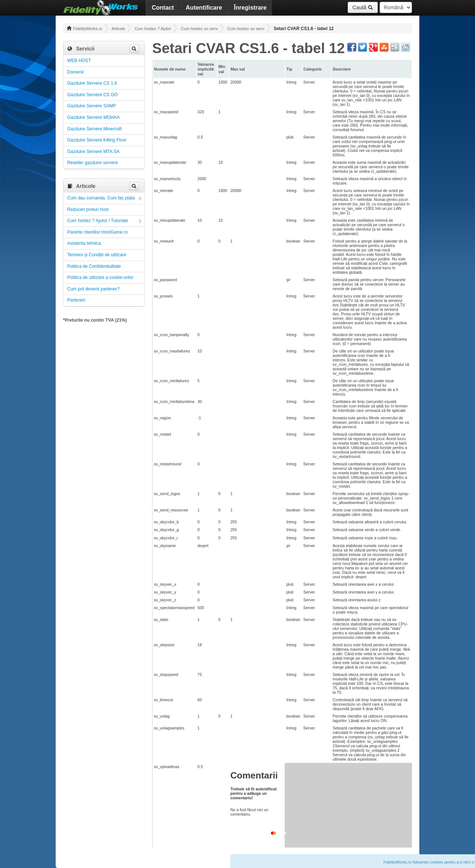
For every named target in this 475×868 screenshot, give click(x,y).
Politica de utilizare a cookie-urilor (100, 277)
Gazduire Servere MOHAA (93, 117)
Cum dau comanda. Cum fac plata (101, 198)
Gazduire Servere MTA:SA (93, 152)
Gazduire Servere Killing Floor (97, 140)
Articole (119, 29)
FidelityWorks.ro (85, 28)
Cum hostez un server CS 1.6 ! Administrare (246, 29)
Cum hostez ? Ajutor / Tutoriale (153, 29)
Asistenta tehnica (84, 243)
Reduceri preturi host (88, 209)
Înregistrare (250, 8)
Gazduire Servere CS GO (92, 95)
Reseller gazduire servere (93, 163)
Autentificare (204, 8)
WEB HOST (79, 61)
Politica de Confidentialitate (94, 266)
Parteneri (76, 300)
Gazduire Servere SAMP (91, 106)
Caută (363, 7)
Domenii (75, 72)
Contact (163, 8)
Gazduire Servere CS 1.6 (92, 83)
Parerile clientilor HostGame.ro (97, 232)
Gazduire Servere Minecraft (94, 129)
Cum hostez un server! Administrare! (199, 29)
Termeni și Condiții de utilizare (97, 255)
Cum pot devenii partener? (93, 289)
